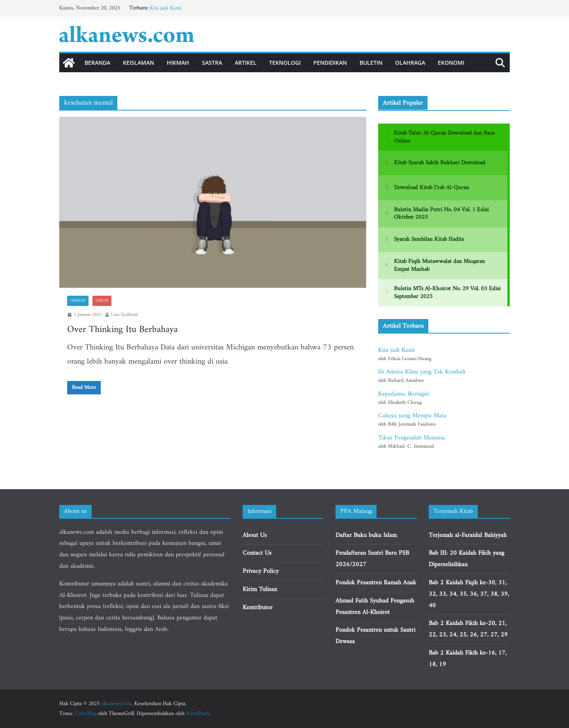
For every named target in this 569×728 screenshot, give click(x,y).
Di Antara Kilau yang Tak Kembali (422, 372)
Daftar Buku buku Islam (366, 535)
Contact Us (257, 553)
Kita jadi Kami (166, 8)
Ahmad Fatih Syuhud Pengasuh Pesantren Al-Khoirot (375, 607)
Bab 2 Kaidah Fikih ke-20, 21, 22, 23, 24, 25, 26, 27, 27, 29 (468, 629)
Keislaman (138, 63)
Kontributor (258, 608)
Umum (102, 301)
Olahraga (410, 63)
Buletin (371, 63)
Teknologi (285, 63)
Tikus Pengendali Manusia (412, 438)
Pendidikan (330, 63)
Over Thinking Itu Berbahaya (122, 330)
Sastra (212, 63)
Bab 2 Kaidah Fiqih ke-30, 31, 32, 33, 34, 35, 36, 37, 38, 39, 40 (469, 594)
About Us (255, 535)
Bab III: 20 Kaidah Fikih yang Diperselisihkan (466, 559)
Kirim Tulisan (260, 589)
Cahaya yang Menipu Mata (412, 416)
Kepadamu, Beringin (403, 394)
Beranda (97, 63)
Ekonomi (451, 63)
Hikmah (178, 63)
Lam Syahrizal (124, 315)
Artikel (246, 63)
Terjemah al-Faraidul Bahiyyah (468, 535)
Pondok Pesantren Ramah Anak (376, 583)
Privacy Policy (261, 571)
